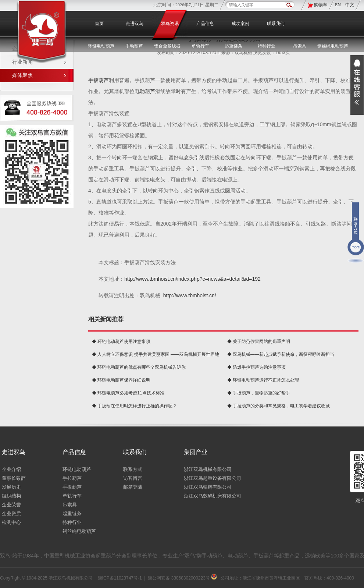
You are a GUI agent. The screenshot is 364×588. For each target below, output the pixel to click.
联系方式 (133, 469)
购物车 (321, 5)
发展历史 (11, 487)
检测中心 (11, 522)
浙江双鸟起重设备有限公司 (213, 478)
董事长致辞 (14, 478)
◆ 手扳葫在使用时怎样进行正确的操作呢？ (134, 406)
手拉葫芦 (72, 478)
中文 (350, 5)
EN (338, 5)
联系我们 (276, 24)
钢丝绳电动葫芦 (333, 46)
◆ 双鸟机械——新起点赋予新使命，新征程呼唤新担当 (281, 354)
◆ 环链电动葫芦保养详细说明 (121, 380)
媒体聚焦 (22, 75)
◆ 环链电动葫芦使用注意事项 (121, 341)
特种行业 (72, 522)
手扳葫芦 (99, 80)
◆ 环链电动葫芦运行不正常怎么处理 (263, 380)
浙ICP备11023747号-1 (120, 578)
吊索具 (300, 46)
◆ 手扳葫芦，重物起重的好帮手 (259, 393)
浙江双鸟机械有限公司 (208, 469)
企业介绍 (11, 469)
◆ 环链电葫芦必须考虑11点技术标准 (128, 393)
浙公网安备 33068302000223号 (182, 578)
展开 (357, 85)
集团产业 (196, 452)
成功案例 (240, 24)
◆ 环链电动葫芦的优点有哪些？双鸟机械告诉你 (139, 367)
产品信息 (205, 24)
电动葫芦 (145, 91)
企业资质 (11, 513)
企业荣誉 (11, 505)
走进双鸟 (135, 24)
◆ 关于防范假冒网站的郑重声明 (259, 341)
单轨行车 (72, 496)
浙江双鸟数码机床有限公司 (213, 496)
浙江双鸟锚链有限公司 (208, 487)
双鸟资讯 (170, 24)
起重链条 (72, 513)
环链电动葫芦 (77, 469)
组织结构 (11, 496)
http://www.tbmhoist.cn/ (190, 295)
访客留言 (133, 478)
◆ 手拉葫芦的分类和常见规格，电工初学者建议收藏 (279, 406)
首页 (99, 24)
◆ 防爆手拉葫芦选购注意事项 (256, 367)
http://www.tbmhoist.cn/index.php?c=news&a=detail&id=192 (192, 279)
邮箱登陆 (133, 487)
